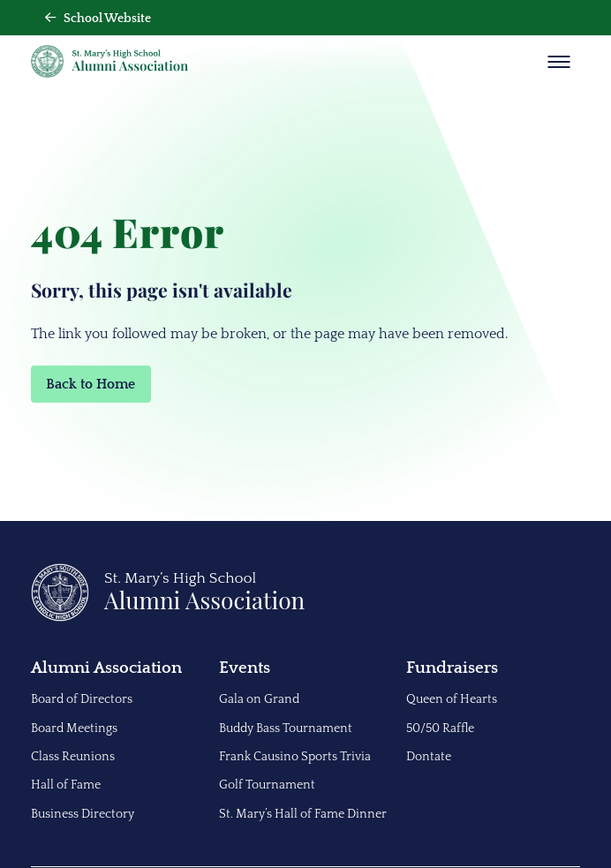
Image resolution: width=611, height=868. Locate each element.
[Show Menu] (559, 62)
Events (245, 668)
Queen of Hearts (452, 699)
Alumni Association (106, 668)
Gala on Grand (259, 699)
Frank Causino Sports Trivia (295, 757)
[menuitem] (118, 740)
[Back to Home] (168, 617)
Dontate (429, 757)
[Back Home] (109, 61)
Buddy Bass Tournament (286, 728)
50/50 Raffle (440, 728)
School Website (98, 19)
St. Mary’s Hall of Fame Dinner (303, 814)
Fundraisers (452, 668)
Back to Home (91, 384)
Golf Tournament (267, 785)
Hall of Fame (66, 785)
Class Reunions (73, 757)
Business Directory (83, 814)
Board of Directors (82, 699)
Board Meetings (74, 728)
